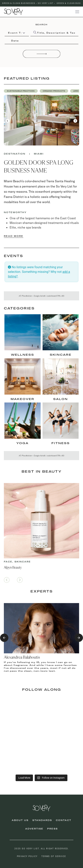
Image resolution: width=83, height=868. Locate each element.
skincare (61, 355)
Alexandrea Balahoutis (22, 657)
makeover (22, 399)
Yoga (22, 443)
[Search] (42, 54)
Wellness (23, 355)
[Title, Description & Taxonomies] (54, 33)
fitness (61, 443)
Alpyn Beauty (13, 568)
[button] (21, 91)
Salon (60, 399)
